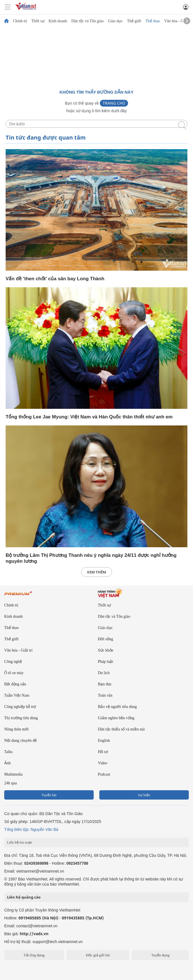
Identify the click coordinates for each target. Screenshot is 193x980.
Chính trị (20, 21)
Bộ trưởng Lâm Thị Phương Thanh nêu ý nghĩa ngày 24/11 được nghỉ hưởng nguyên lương (91, 558)
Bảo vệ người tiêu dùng (117, 707)
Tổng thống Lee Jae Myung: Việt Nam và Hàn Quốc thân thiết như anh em (89, 417)
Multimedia (13, 774)
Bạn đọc (105, 684)
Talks (8, 752)
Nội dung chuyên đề (21, 740)
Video (103, 763)
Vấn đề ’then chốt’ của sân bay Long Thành (55, 279)
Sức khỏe (106, 650)
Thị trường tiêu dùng (21, 718)
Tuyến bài (49, 795)
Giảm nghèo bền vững (116, 718)
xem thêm (96, 572)
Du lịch (104, 673)
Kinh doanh (58, 21)
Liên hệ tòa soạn (19, 842)
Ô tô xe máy (14, 673)
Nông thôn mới (16, 729)
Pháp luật (106, 662)
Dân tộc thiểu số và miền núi (121, 729)
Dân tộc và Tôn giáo (87, 21)
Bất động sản (15, 684)
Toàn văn (105, 695)
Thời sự (38, 21)
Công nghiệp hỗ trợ (20, 707)
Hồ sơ (103, 752)
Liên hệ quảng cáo (24, 897)
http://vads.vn (34, 934)
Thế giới (134, 21)
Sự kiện (144, 795)
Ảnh (7, 763)
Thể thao (153, 21)
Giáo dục (115, 21)
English (104, 740)
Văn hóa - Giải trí (178, 21)
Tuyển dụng (161, 955)
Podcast (104, 774)
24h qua (11, 783)
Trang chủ (114, 103)
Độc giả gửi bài (98, 955)
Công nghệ (13, 662)
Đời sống (106, 639)
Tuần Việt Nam (17, 695)
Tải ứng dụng (34, 955)
